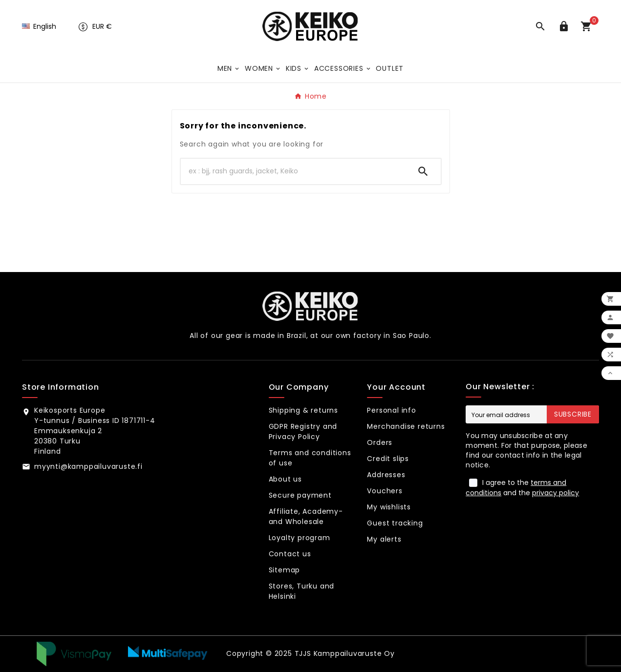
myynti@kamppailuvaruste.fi (88, 466)
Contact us (290, 554)
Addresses (386, 475)
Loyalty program (300, 538)
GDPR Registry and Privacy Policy (303, 431)
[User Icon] (566, 26)
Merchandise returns (406, 426)
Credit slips (388, 459)
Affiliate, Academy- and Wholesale (306, 516)
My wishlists (389, 507)
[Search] (293, 171)
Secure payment (300, 495)
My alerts (384, 539)
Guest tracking (395, 523)
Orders (380, 442)
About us (285, 479)
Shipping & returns (303, 410)
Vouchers (385, 491)
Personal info (391, 410)
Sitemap (285, 570)
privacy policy (556, 493)
